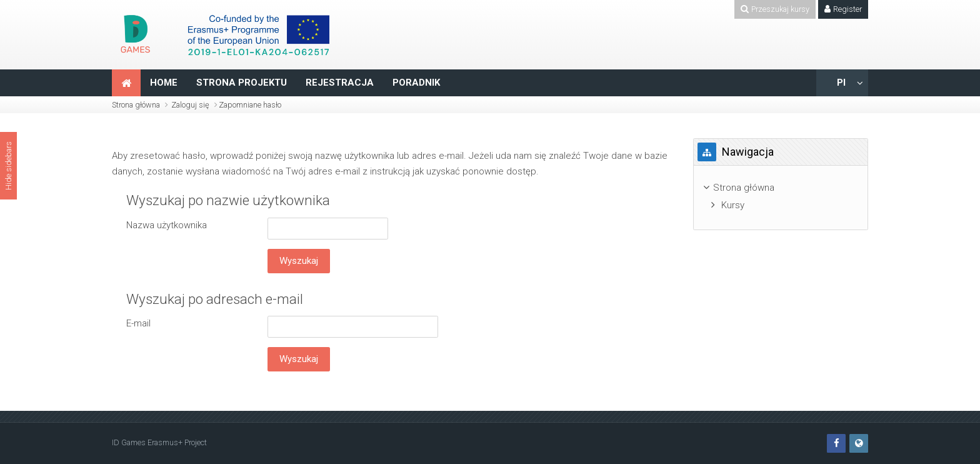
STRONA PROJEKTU (242, 83)
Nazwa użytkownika (167, 225)
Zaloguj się (190, 105)
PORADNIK (416, 83)
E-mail (138, 323)
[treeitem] (781, 188)
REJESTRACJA (340, 83)
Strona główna (136, 105)
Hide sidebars (8, 166)
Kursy (733, 205)
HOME (164, 83)
